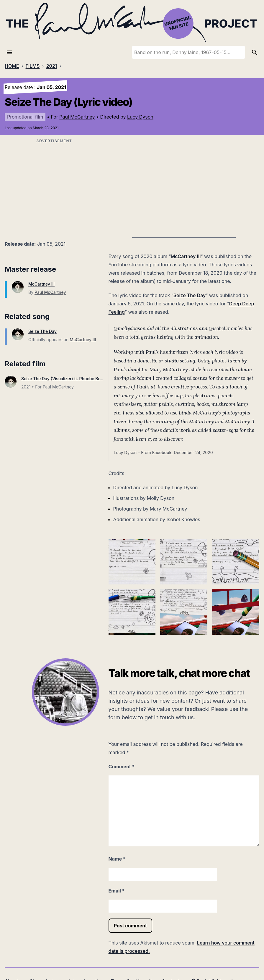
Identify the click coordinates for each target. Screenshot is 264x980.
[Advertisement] (54, 186)
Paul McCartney (77, 117)
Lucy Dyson (140, 117)
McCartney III (41, 284)
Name (117, 859)
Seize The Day (42, 331)
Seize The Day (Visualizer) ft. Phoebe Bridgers (67, 379)
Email (117, 891)
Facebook (162, 452)
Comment (122, 767)
